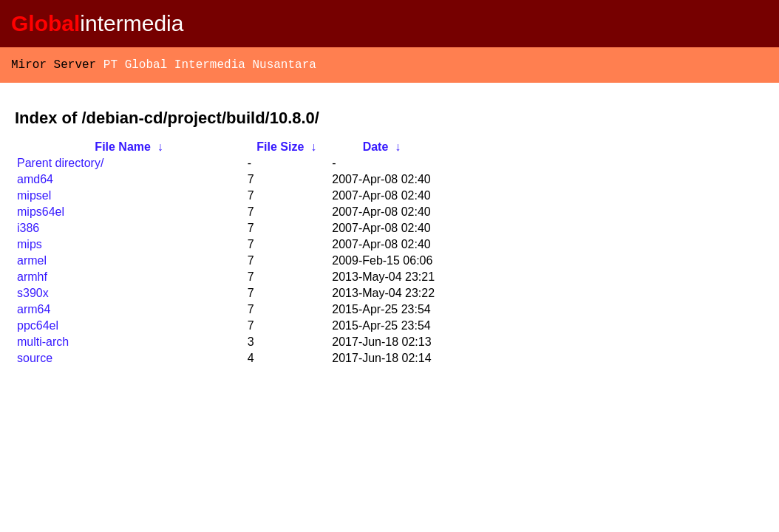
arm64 (34, 312)
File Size (280, 150)
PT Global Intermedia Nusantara (210, 66)
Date (376, 150)
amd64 (35, 182)
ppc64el (38, 328)
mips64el (41, 215)
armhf (32, 280)
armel (32, 263)
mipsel (34, 198)
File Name (123, 150)
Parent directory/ (60, 166)
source (35, 361)
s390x (33, 296)
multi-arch (43, 345)
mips (30, 247)
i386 (28, 231)
